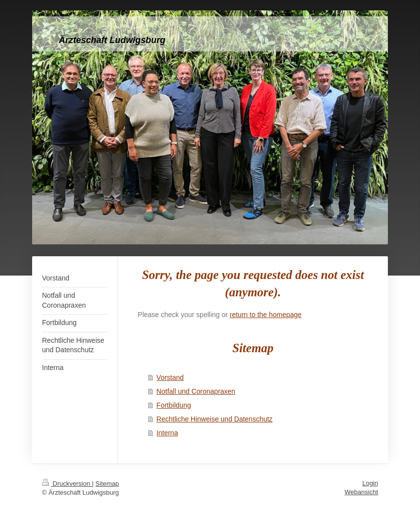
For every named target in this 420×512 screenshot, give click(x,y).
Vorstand (170, 377)
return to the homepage (266, 315)
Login (370, 483)
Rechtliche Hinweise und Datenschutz (215, 419)
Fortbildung (174, 405)
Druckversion (67, 484)
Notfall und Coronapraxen (196, 391)
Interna (168, 433)
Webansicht (361, 492)
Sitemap (107, 484)
